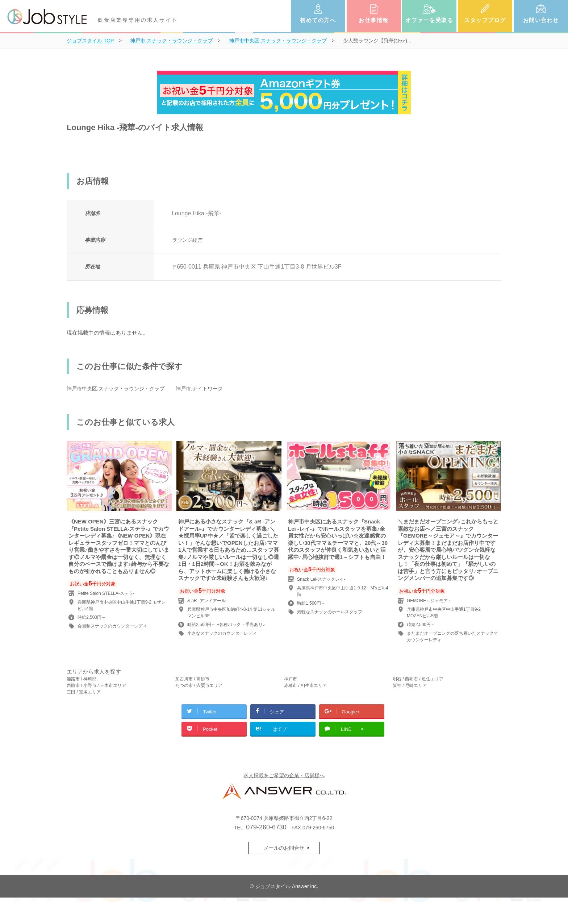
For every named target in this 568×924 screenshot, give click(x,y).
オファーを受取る (429, 20)
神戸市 (291, 679)
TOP (90, 41)
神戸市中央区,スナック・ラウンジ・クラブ (116, 389)
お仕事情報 (374, 20)
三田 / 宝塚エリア (84, 692)
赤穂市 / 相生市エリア (305, 685)
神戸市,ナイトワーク (199, 389)
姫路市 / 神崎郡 (82, 679)
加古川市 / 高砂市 (192, 679)
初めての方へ (318, 20)
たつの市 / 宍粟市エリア (199, 685)
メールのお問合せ (284, 848)
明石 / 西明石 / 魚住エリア (418, 679)
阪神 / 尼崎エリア (410, 685)
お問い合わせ (541, 20)
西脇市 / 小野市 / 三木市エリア (96, 685)
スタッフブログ (485, 20)
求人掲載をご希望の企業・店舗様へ (284, 775)
